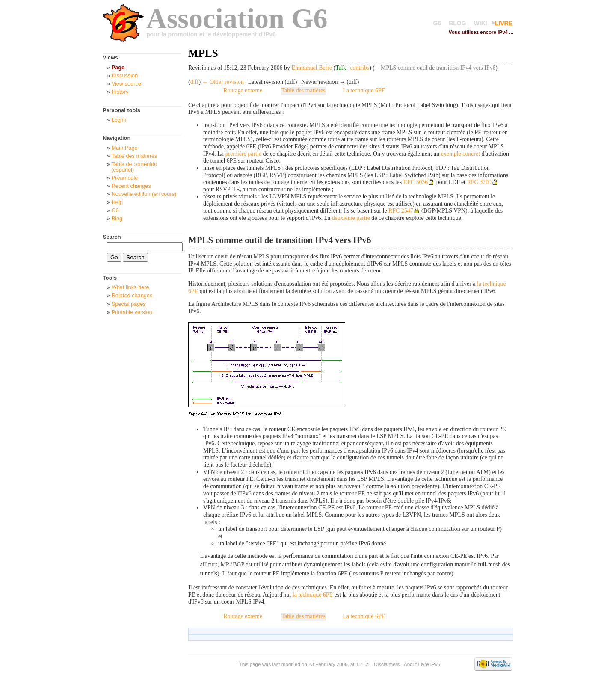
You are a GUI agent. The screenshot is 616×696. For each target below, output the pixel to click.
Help (117, 202)
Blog (117, 218)
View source (126, 84)
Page (118, 67)
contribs (360, 68)
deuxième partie (351, 218)
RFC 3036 (416, 182)
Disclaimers (387, 664)
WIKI (481, 23)
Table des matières (304, 90)
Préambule (125, 178)
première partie (243, 154)
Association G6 (237, 18)
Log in (119, 120)
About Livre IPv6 (422, 664)
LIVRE (504, 23)
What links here (130, 287)
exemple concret (461, 154)
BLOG (457, 23)
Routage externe (243, 90)
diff (195, 82)
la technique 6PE (313, 595)
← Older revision (223, 82)
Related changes (132, 295)
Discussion (125, 76)
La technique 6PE (364, 90)
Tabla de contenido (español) (134, 167)
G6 (437, 23)
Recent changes (131, 186)
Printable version (132, 312)
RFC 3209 (479, 182)
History (120, 92)
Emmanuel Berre (312, 68)
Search (112, 237)
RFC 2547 (401, 211)
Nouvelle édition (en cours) (144, 194)
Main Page (125, 148)
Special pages (129, 304)
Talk (341, 68)
